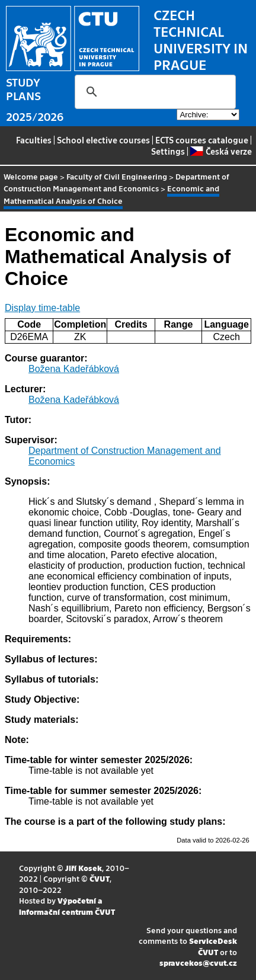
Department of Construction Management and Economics (116, 182)
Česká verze (221, 151)
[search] (153, 92)
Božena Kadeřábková (74, 369)
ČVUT (100, 878)
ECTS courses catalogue (202, 140)
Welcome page (31, 176)
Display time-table (42, 308)
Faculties (34, 140)
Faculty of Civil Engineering (117, 176)
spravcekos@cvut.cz (198, 963)
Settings (168, 151)
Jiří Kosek (84, 868)
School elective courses (103, 140)
